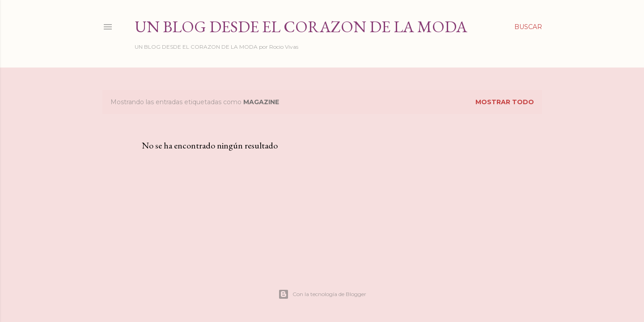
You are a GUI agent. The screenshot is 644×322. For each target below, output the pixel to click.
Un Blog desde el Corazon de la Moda (301, 27)
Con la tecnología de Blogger (322, 294)
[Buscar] (528, 27)
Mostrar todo (505, 102)
